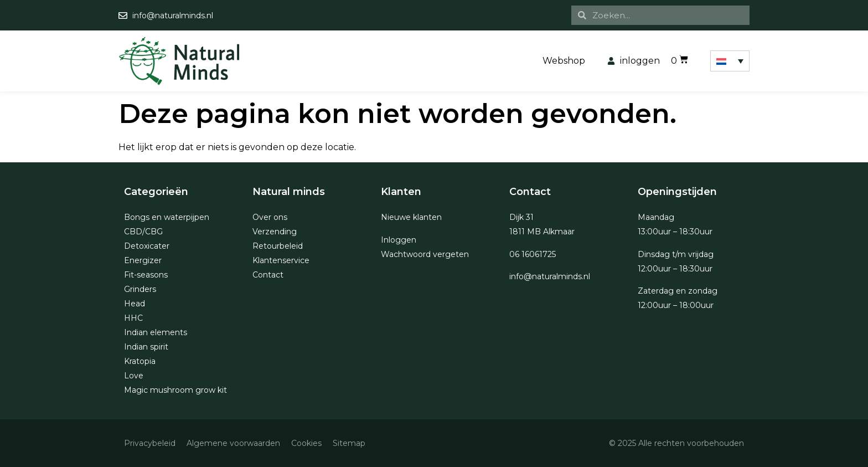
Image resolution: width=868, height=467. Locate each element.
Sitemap (349, 443)
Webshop (564, 61)
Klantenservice (281, 260)
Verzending (275, 232)
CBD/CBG (143, 232)
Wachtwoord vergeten (425, 254)
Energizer (143, 260)
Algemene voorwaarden (233, 443)
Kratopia (140, 361)
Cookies (306, 443)
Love (134, 376)
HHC (133, 318)
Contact (268, 275)
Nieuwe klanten (411, 217)
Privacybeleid (150, 443)
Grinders (140, 289)
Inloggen (399, 240)
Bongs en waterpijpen (167, 217)
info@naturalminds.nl (550, 276)
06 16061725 (533, 254)
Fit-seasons (146, 275)
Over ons (270, 217)
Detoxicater (147, 246)
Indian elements (156, 332)
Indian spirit (146, 347)
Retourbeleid (278, 246)
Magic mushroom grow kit (175, 390)
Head (135, 304)
